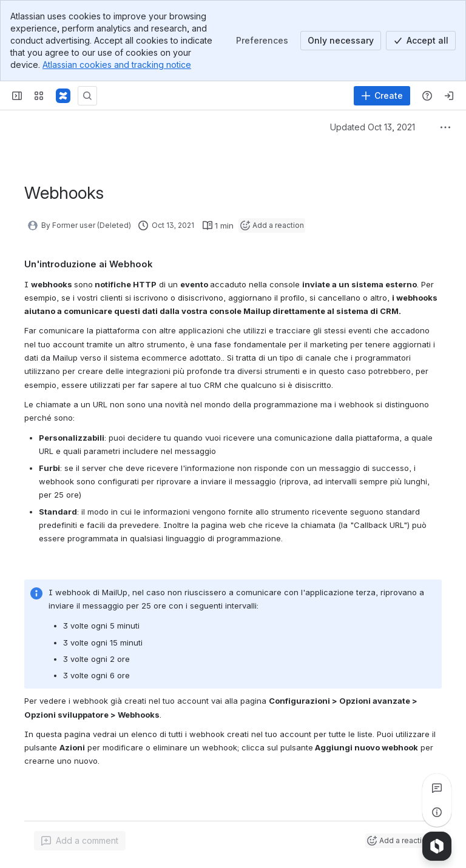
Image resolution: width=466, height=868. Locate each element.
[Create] (382, 96)
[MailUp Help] (63, 96)
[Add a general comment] (80, 841)
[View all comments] (437, 788)
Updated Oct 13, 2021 (373, 127)
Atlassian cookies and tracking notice (117, 65)
